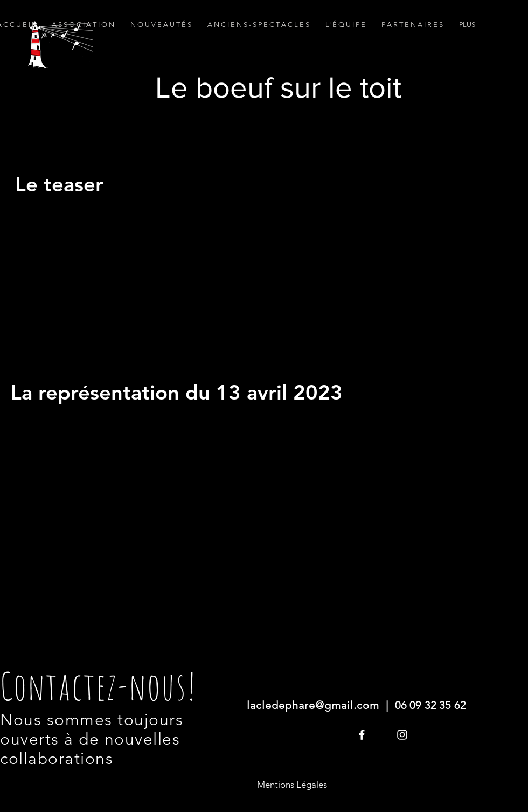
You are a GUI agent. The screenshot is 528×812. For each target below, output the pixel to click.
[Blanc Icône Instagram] (402, 735)
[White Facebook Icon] (362, 735)
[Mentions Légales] (292, 785)
